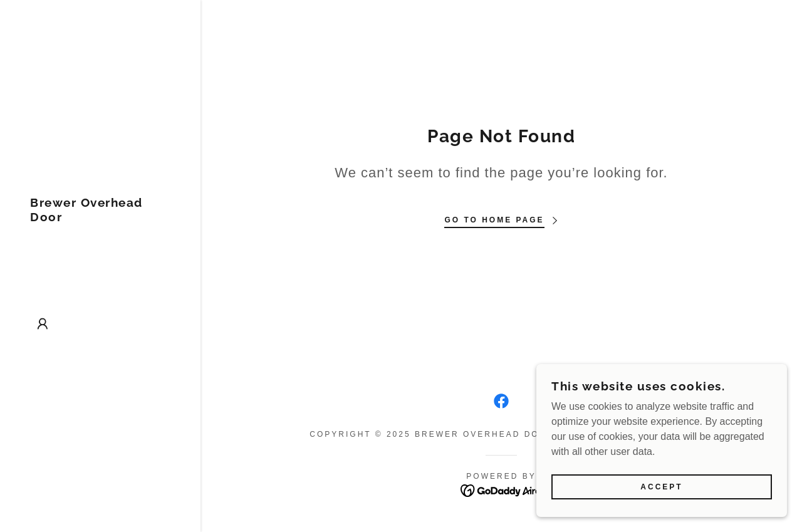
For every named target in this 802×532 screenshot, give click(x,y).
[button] (43, 324)
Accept (661, 496)
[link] (100, 218)
